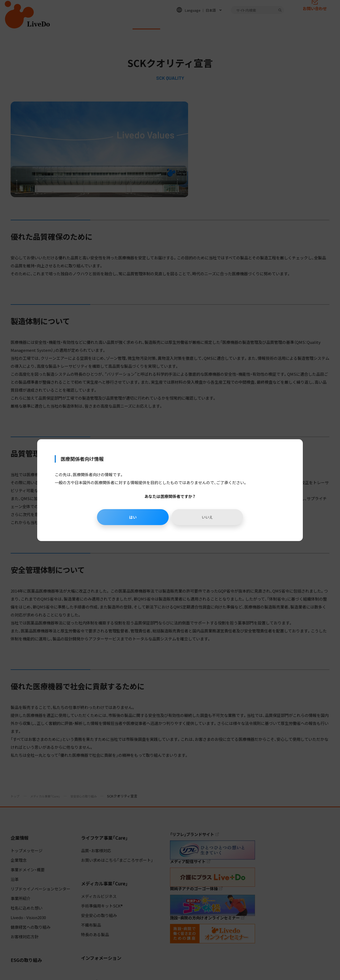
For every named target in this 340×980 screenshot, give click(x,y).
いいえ (209, 517)
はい (131, 517)
